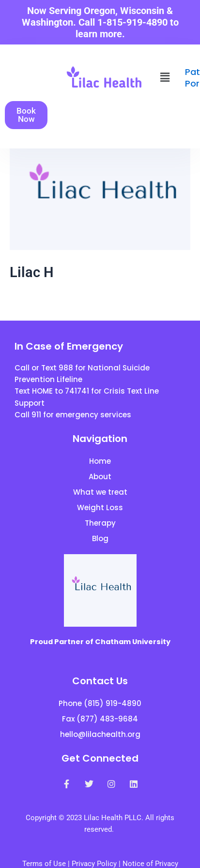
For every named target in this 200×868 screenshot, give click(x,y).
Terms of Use (44, 864)
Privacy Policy (94, 864)
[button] (165, 77)
